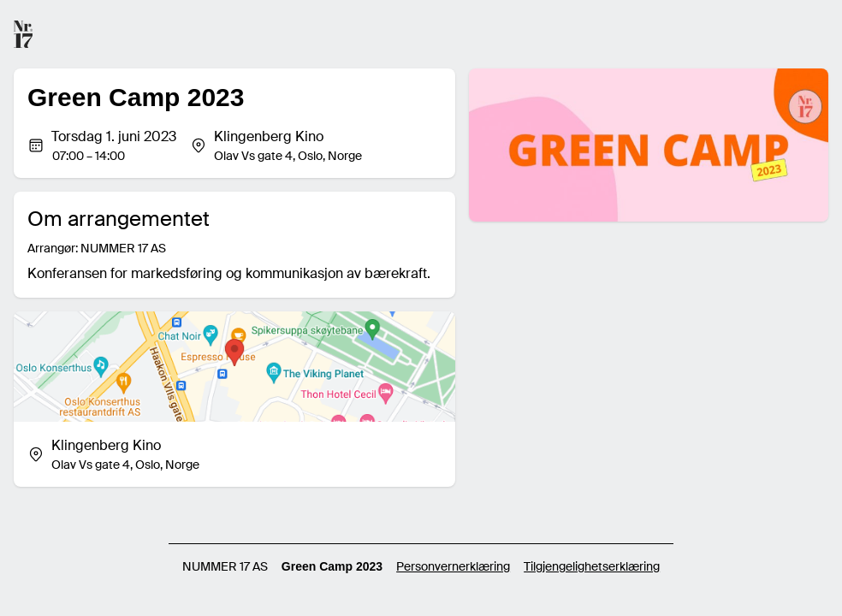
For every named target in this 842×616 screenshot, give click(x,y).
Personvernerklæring (453, 566)
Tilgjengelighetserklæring (592, 566)
